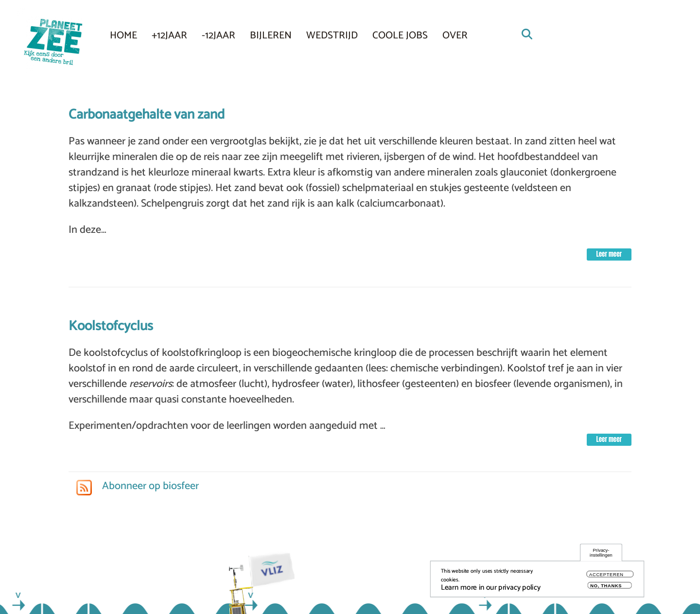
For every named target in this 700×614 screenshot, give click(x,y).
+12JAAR (169, 35)
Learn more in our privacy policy (491, 590)
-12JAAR (219, 35)
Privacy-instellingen (601, 556)
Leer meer (609, 254)
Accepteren (606, 578)
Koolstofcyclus (111, 326)
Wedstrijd (332, 35)
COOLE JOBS (400, 35)
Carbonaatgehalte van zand (147, 115)
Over (455, 35)
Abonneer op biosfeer (149, 486)
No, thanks (606, 588)
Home (123, 35)
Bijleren (271, 35)
